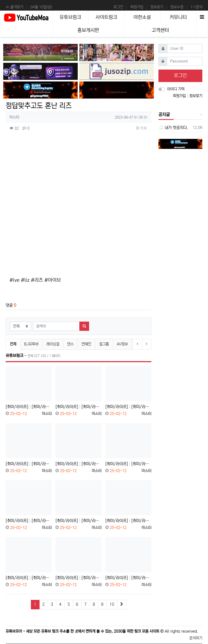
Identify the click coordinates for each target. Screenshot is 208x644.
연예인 (86, 344)
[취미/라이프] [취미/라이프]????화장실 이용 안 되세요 (128, 521)
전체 (13, 344)
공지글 (164, 115)
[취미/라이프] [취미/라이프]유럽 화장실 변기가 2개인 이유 (29, 521)
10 (112, 604)
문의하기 (196, 638)
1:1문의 (196, 7)
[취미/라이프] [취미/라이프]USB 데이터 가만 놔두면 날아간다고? (128, 407)
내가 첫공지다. (173, 128)
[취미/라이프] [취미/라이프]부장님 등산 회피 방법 (29, 578)
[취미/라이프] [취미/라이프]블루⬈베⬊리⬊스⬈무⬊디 (29, 407)
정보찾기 (157, 7)
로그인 (118, 7)
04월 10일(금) (41, 7)
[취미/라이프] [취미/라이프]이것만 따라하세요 (79, 578)
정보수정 (177, 7)
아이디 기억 (176, 89)
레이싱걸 (53, 344)
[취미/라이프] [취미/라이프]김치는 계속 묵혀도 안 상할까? (128, 578)
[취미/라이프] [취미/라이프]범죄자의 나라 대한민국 (79, 521)
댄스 (70, 344)
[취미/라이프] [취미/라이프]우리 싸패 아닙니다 (128, 464)
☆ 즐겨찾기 (14, 7)
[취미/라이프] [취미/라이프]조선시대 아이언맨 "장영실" (29, 464)
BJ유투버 (31, 344)
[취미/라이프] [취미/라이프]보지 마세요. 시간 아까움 (79, 407)
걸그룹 (104, 344)
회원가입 (137, 7)
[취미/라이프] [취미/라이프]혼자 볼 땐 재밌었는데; (79, 464)
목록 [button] (141, 128)
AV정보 (122, 344)
